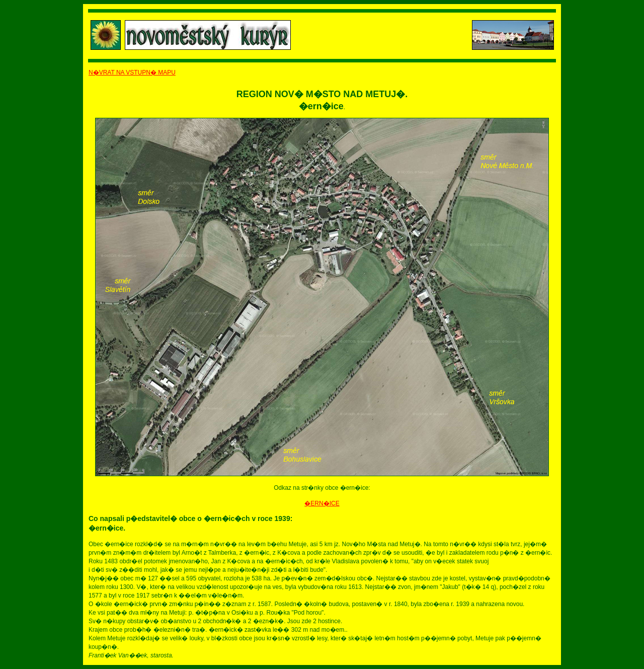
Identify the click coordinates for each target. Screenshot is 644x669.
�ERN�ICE (322, 503)
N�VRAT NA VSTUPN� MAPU (132, 72)
